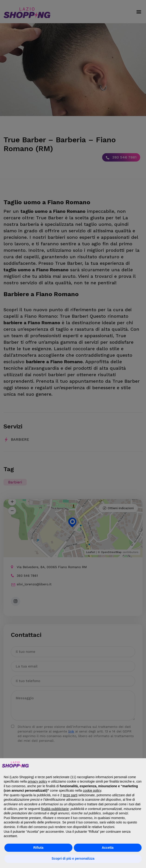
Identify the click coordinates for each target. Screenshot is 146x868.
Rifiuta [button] (38, 848)
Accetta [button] (108, 848)
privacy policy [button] (38, 781)
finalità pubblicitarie (55, 809)
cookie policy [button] (92, 790)
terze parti (70, 795)
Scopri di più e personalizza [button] (73, 858)
